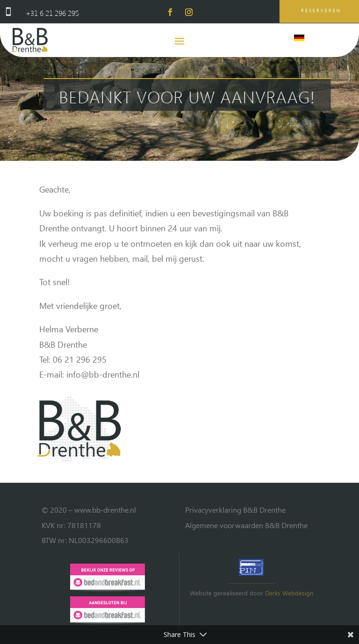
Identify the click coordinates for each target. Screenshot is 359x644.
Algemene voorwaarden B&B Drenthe (246, 525)
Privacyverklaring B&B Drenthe (235, 510)
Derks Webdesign (289, 593)
